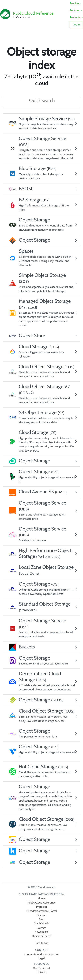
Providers (75, 3)
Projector (42, 907)
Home (41, 898)
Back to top (42, 943)
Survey (42, 928)
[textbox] (42, 101)
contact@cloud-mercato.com (41, 954)
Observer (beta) (41, 936)
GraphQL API (41, 923)
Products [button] (75, 17)
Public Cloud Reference (33, 13)
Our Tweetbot (41, 968)
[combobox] (41, 102)
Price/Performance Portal (42, 911)
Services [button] (75, 10)
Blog (42, 919)
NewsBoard (41, 932)
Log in (76, 24)
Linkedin (42, 972)
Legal (42, 958)
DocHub (41, 915)
